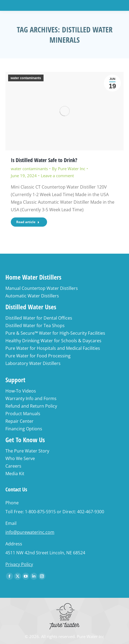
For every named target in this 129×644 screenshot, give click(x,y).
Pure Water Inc (90, 636)
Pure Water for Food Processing (38, 356)
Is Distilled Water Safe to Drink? (44, 160)
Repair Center (19, 421)
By (69, 169)
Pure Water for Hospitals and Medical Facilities (53, 348)
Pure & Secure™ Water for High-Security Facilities (55, 333)
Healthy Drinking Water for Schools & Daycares (53, 341)
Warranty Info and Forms (31, 398)
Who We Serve (20, 458)
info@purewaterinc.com (30, 532)
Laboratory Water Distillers (33, 363)
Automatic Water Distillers (32, 296)
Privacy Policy (19, 564)
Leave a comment (57, 176)
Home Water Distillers (33, 277)
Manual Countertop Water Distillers (42, 288)
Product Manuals (23, 414)
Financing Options (24, 429)
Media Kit (15, 474)
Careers (13, 466)
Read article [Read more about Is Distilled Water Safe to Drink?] (28, 222)
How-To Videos (21, 391)
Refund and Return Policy (31, 406)
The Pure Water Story (27, 451)
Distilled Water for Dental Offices (39, 318)
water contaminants (26, 78)
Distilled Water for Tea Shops (35, 326)
